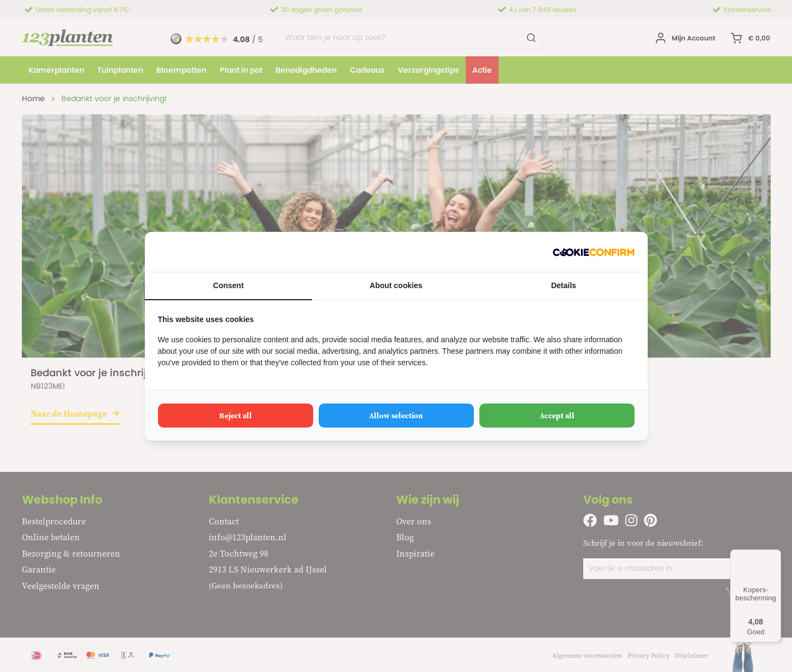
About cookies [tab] (396, 285)
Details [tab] (564, 285)
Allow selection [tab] (396, 416)
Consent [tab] (228, 285)
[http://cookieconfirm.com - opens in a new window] (594, 252)
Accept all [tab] (557, 416)
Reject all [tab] (236, 416)
